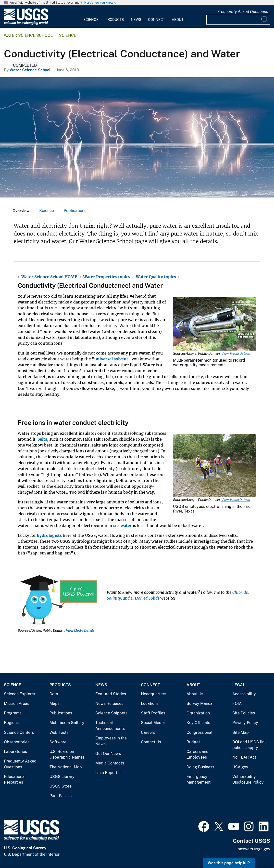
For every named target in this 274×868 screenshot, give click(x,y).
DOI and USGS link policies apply (249, 745)
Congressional (199, 732)
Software (58, 742)
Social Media (153, 723)
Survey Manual (200, 704)
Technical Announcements (110, 726)
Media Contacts (110, 763)
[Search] (265, 20)
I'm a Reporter (108, 773)
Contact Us (151, 742)
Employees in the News (111, 741)
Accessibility (244, 694)
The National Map (66, 767)
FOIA (237, 704)
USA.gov (240, 767)
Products (115, 20)
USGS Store (61, 786)
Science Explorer (20, 694)
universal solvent (111, 359)
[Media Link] (215, 324)
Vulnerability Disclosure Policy (248, 780)
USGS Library (62, 777)
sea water (123, 526)
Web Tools (59, 732)
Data (54, 694)
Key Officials (198, 723)
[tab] (21, 210)
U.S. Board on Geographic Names (67, 755)
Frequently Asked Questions (243, 12)
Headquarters (154, 694)
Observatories (17, 742)
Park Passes (61, 796)
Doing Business (200, 767)
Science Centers (19, 732)
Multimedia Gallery (67, 723)
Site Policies (244, 713)
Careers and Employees (198, 755)
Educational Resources (15, 780)
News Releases (109, 704)
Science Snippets (111, 713)
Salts (42, 439)
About (178, 20)
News (136, 20)
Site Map (241, 732)
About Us (195, 694)
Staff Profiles (153, 713)
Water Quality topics (156, 277)
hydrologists (49, 535)
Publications (75, 211)
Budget (193, 742)
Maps (55, 704)
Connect (156, 20)
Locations (150, 704)
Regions (11, 723)
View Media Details (236, 354)
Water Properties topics (107, 277)
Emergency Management (199, 780)
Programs (13, 713)
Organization (198, 713)
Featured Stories (111, 694)
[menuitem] (91, 17)
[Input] (238, 20)
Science (91, 20)
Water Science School (28, 35)
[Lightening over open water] (137, 137)
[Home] (26, 24)
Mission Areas (17, 704)
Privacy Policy (245, 723)
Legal (239, 685)
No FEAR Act (244, 757)
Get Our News (108, 754)
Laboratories (15, 752)
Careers (148, 732)
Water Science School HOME (49, 277)
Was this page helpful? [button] (229, 863)
